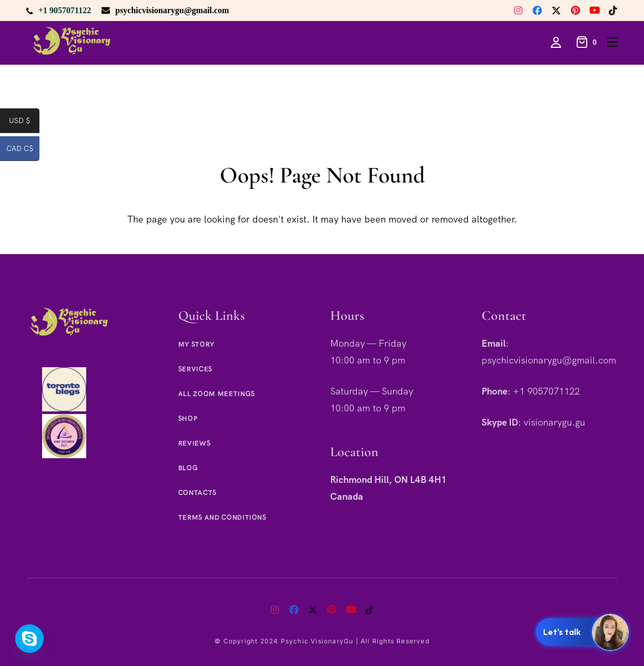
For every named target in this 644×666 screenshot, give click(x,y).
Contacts (197, 493)
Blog (188, 468)
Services (195, 369)
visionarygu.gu (554, 422)
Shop (188, 418)
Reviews (195, 443)
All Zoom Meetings (217, 394)
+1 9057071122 (65, 10)
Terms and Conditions (222, 517)
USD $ (24, 123)
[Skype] (29, 639)
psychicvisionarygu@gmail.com (172, 10)
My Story (196, 344)
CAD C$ (23, 150)
